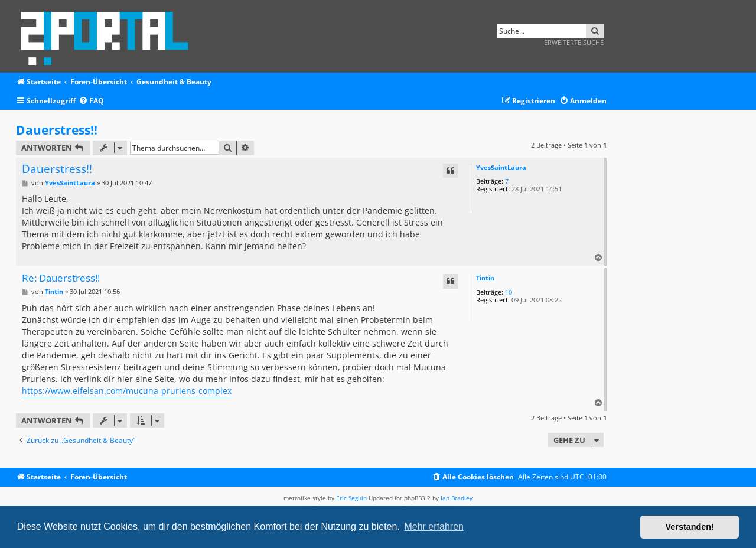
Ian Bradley (457, 498)
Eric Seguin (351, 498)
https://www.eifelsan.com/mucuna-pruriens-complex (127, 391)
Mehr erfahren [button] (434, 526)
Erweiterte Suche (574, 42)
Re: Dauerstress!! (61, 278)
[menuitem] (91, 101)
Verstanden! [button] (690, 527)
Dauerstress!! (57, 130)
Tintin (485, 278)
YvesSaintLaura (501, 167)
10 (509, 292)
